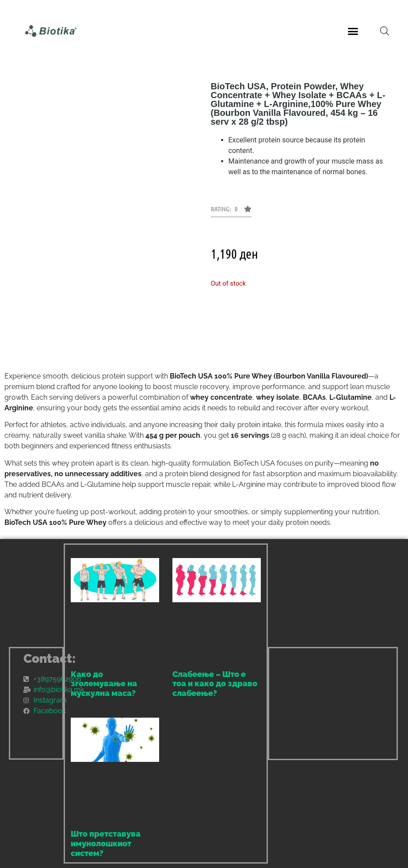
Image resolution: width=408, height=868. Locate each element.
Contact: (50, 659)
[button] (353, 31)
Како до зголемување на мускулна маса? (104, 684)
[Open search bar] (385, 31)
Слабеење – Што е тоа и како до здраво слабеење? (215, 684)
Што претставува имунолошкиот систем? (106, 843)
